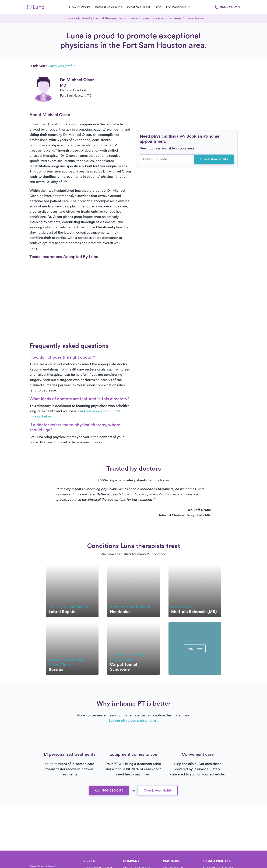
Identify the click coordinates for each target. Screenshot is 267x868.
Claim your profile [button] (62, 66)
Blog (158, 7)
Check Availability (214, 159)
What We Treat (139, 7)
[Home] (36, 7)
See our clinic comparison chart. (133, 721)
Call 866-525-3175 (109, 790)
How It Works (80, 7)
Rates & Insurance (109, 7)
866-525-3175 (228, 7)
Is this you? (52, 66)
